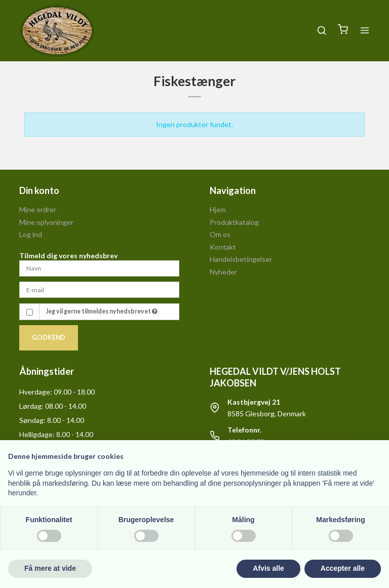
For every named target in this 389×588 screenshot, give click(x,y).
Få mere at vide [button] (50, 568)
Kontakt (223, 247)
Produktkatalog (234, 222)
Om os (220, 234)
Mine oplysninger (46, 222)
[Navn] (99, 268)
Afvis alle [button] (268, 568)
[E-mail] (99, 289)
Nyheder (223, 272)
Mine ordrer (38, 209)
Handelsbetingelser (241, 259)
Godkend (49, 338)
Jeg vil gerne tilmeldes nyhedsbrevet (102, 311)
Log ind (31, 234)
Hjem (218, 209)
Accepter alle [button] (343, 568)
